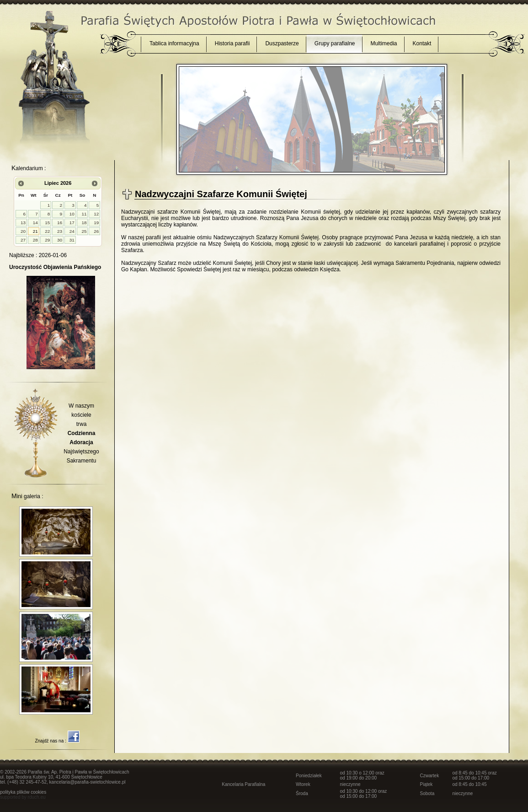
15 (47, 223)
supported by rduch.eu (23, 797)
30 (60, 240)
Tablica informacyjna (174, 43)
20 (23, 231)
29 (47, 240)
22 (47, 231)
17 (72, 223)
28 (35, 240)
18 (84, 223)
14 (35, 223)
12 (96, 214)
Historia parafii (232, 43)
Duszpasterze (282, 43)
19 (96, 223)
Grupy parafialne (335, 43)
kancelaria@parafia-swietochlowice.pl (88, 782)
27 (23, 240)
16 (60, 223)
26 (96, 231)
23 (60, 231)
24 (72, 231)
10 (72, 214)
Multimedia (384, 43)
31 (72, 240)
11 (84, 214)
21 (35, 231)
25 (84, 231)
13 (23, 223)
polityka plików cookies (23, 792)
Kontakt (422, 43)
